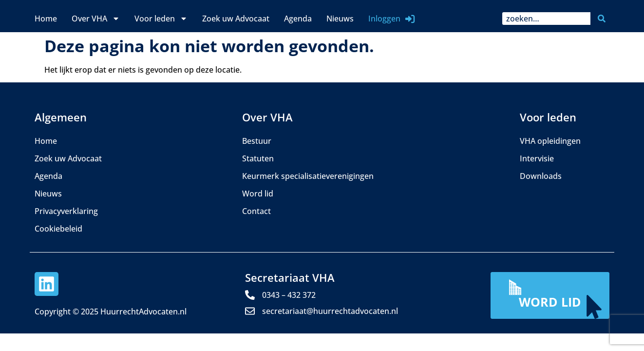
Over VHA (96, 19)
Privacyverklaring (66, 211)
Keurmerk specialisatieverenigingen (308, 176)
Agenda (298, 19)
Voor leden (161, 19)
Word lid (258, 194)
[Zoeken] (604, 19)
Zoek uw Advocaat (236, 19)
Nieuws (340, 19)
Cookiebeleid (58, 229)
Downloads (541, 176)
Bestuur (257, 141)
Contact (256, 211)
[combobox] (546, 19)
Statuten (258, 158)
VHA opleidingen (550, 141)
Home (46, 19)
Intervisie (537, 158)
